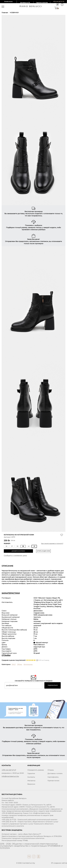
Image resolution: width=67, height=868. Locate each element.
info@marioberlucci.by (10, 776)
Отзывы (51, 770)
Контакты (31, 777)
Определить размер (36, 770)
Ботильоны (28, 664)
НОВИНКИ (14, 13)
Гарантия (31, 774)
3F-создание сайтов (59, 863)
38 (17, 546)
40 (29, 546)
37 (12, 546)
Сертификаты (53, 777)
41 (34, 546)
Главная (5, 13)
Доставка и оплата (55, 774)
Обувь (20, 664)
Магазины (31, 781)
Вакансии (31, 784)
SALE (14, 664)
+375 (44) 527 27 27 (59, 2)
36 (6, 546)
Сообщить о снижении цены (15, 555)
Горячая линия (53, 781)
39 (23, 546)
